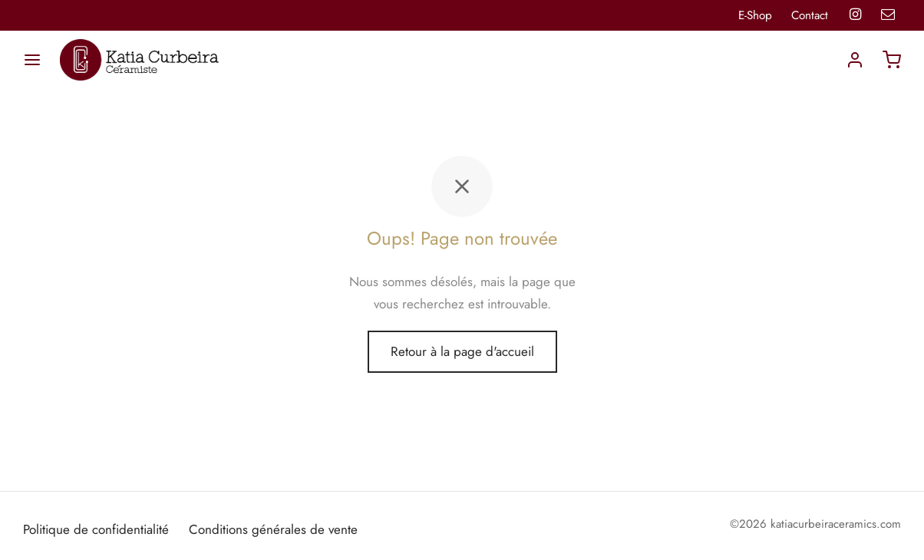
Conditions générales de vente (273, 529)
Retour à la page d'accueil (462, 351)
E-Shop (755, 15)
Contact (810, 15)
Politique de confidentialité (96, 529)
